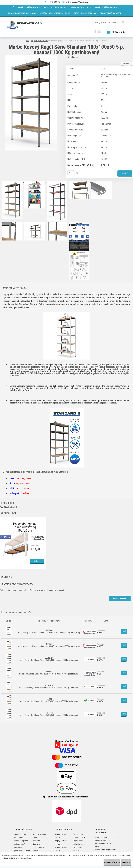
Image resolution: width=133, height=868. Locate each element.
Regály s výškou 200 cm (61, 840)
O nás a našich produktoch (20, 834)
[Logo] (25, 25)
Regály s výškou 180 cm (39, 38)
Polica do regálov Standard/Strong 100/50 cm (25, 522)
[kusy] (71, 171)
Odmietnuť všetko (104, 862)
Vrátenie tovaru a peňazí (40, 834)
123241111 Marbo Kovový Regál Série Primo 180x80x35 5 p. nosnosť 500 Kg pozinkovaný (49, 712)
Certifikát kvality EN (8, 505)
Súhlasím (123, 862)
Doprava (36, 842)
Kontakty (36, 839)
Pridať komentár (119, 596)
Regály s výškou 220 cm (61, 847)
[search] (123, 22)
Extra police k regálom (78, 847)
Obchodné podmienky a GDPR (22, 847)
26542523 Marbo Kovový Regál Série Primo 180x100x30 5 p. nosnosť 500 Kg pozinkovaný (49, 671)
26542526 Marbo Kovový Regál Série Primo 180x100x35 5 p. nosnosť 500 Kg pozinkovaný (49, 684)
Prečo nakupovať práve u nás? (21, 840)
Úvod (28, 38)
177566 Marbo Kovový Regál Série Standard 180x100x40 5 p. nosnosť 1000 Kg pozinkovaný (49, 629)
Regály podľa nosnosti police (79, 834)
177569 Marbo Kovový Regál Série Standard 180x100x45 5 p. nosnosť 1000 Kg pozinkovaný (49, 643)
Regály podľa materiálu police (79, 840)
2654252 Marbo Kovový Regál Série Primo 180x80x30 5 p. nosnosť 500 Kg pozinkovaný (49, 698)
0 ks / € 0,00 (119, 29)
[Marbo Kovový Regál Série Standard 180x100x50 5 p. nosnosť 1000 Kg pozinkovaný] (31, 54)
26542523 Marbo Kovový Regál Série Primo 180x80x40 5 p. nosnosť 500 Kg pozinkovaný (49, 657)
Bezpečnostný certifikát (38, 847)
